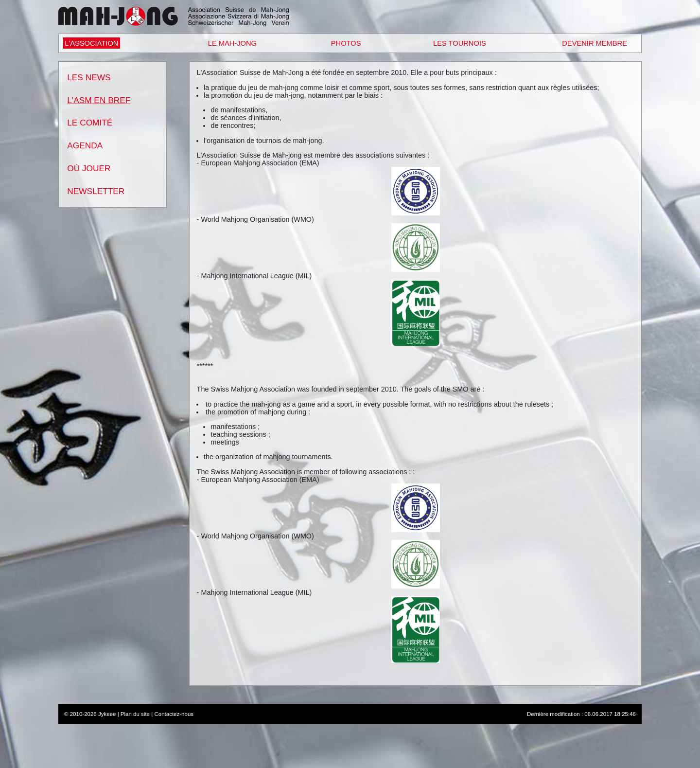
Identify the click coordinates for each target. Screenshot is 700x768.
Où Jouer (89, 168)
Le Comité (90, 123)
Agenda (85, 145)
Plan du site (135, 714)
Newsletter (96, 191)
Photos (346, 43)
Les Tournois (460, 43)
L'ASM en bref (99, 100)
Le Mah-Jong (232, 43)
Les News (89, 77)
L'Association (91, 43)
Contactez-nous (174, 714)
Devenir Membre (595, 43)
